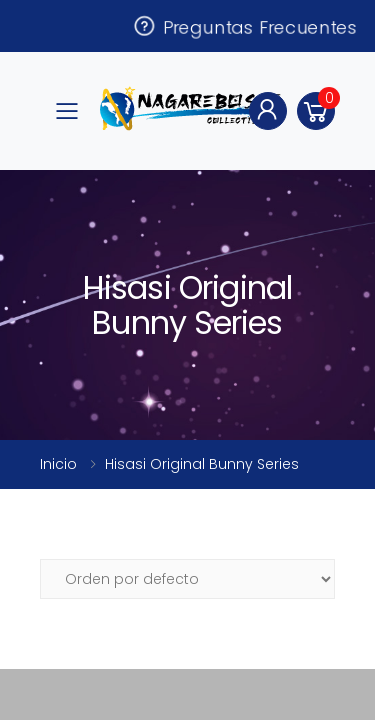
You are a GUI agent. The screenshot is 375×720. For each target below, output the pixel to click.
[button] (316, 111)
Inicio (58, 464)
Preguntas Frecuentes (244, 26)
